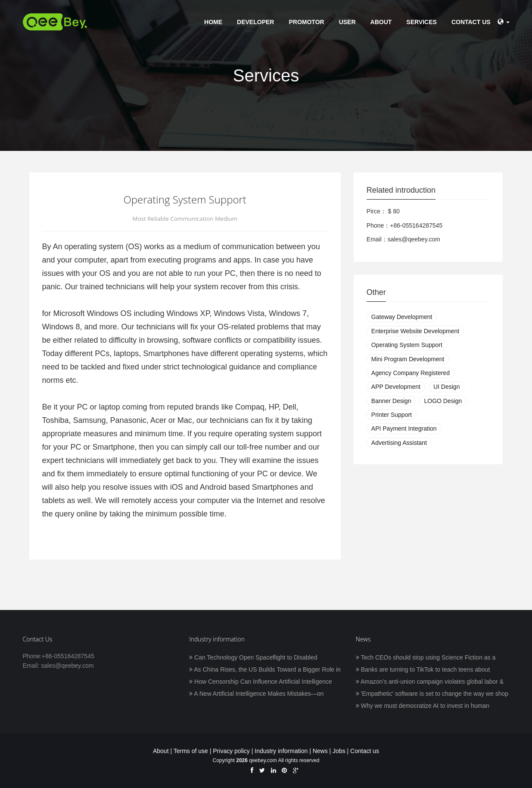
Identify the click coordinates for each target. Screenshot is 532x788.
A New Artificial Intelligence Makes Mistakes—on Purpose (256, 694)
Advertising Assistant (399, 443)
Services (422, 22)
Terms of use (191, 751)
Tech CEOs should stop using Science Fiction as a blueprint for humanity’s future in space (426, 658)
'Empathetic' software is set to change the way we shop (432, 694)
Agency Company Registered (411, 373)
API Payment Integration (404, 428)
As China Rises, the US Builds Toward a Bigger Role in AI (265, 670)
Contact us (471, 22)
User (347, 22)
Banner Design (391, 401)
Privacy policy (231, 751)
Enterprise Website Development (415, 331)
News (320, 751)
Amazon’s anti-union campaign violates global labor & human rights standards (430, 682)
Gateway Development (402, 317)
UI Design (446, 387)
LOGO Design (443, 401)
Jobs (339, 751)
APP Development (396, 387)
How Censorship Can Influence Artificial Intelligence (261, 682)
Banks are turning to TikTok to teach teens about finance (423, 670)
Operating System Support (407, 345)
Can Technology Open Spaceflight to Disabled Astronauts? (253, 658)
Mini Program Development (408, 359)
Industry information (281, 751)
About (381, 22)
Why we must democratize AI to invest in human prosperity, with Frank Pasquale (423, 707)
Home (213, 22)
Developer (255, 22)
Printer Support (392, 415)
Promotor (306, 22)
